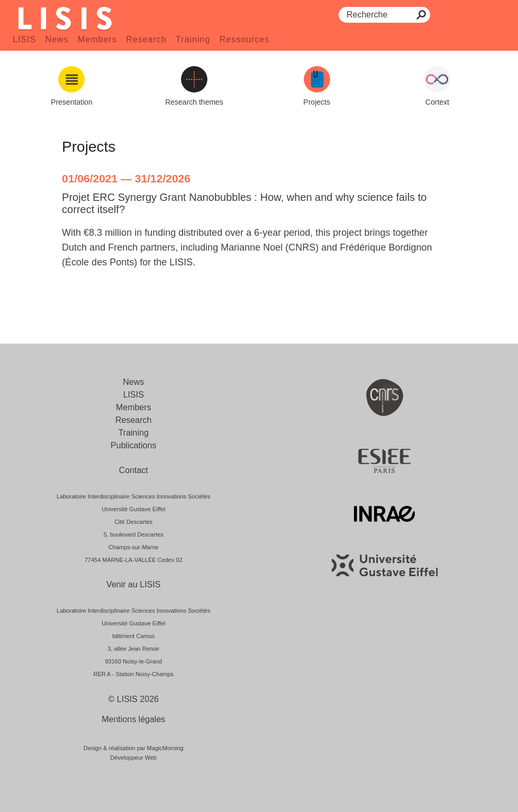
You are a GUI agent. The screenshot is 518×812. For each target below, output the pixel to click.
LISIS (24, 39)
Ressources (244, 39)
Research (146, 39)
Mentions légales (133, 719)
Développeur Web (133, 758)
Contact (134, 470)
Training (193, 39)
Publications (133, 445)
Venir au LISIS (133, 584)
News (57, 39)
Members (97, 39)
